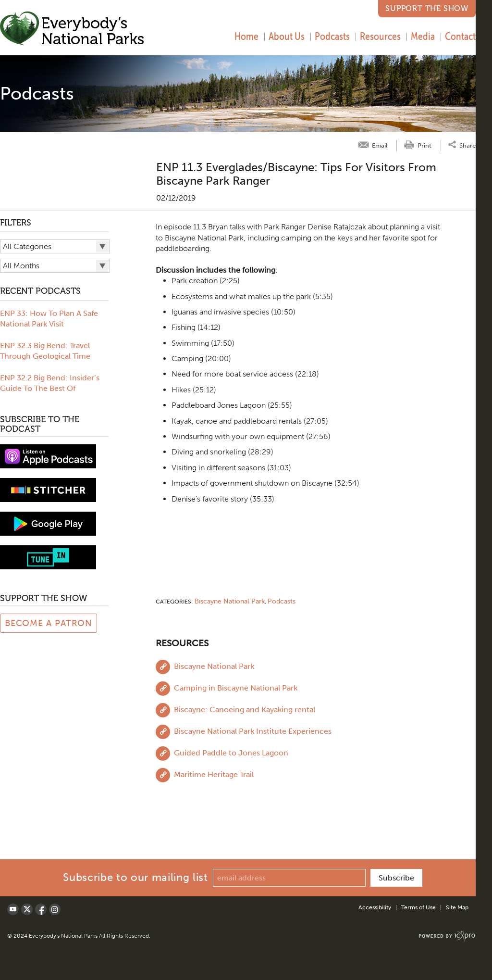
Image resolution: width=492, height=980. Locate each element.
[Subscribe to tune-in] (48, 557)
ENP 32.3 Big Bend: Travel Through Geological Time (45, 351)
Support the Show (427, 8)
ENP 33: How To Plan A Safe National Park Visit (49, 319)
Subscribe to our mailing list (135, 877)
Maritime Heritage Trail (214, 774)
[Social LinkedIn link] (55, 909)
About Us (287, 36)
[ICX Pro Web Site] (447, 936)
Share (467, 145)
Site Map (457, 907)
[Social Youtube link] (13, 909)
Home (246, 36)
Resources (380, 36)
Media (423, 36)
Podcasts (332, 36)
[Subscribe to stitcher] (48, 489)
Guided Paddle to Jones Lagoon (231, 753)
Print (424, 145)
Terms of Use (418, 907)
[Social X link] (27, 909)
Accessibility (375, 907)
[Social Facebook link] (41, 909)
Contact (460, 36)
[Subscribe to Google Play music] (48, 523)
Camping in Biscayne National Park (236, 688)
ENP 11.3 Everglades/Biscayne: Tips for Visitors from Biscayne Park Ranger (296, 174)
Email (380, 145)
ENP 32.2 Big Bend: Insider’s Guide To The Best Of (50, 383)
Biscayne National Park (230, 601)
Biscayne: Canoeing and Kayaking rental (245, 710)
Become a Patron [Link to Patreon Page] (49, 623)
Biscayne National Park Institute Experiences (253, 731)
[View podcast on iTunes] (48, 456)
